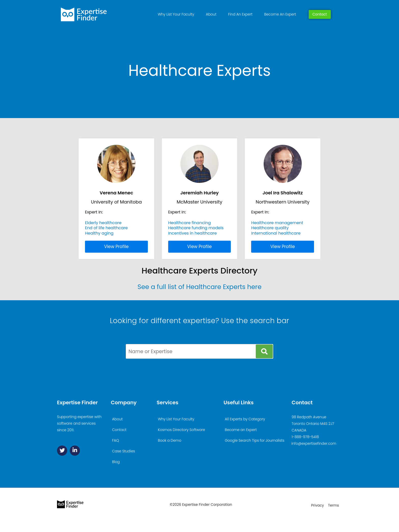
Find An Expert (240, 14)
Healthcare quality (270, 228)
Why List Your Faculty (176, 14)
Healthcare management (277, 223)
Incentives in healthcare (193, 233)
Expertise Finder (77, 402)
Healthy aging (99, 233)
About (211, 14)
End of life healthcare (106, 228)
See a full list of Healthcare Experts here (199, 287)
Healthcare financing (190, 223)
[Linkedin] (75, 451)
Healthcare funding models (196, 228)
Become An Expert (280, 14)
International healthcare (276, 233)
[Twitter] (62, 451)
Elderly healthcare (103, 223)
